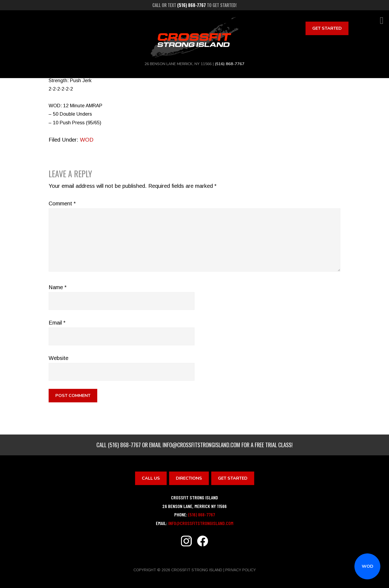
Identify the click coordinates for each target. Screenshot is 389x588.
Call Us (151, 478)
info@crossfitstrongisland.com (201, 445)
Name (58, 287)
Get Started (327, 28)
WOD (368, 566)
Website (58, 358)
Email (57, 323)
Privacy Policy (241, 570)
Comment (62, 203)
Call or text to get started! (194, 5)
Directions (189, 478)
